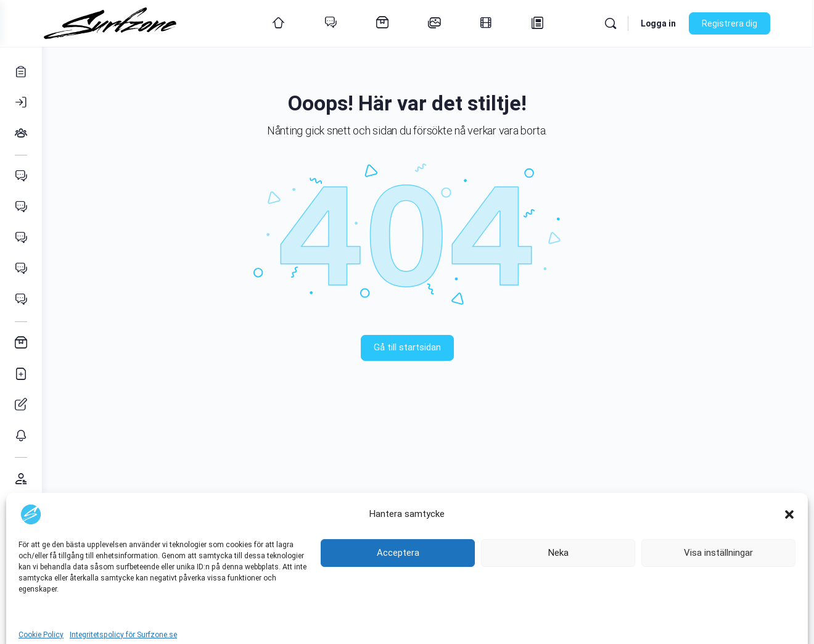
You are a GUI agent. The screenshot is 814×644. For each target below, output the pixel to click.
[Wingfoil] (21, 238)
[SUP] (21, 300)
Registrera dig (749, 23)
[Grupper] (21, 133)
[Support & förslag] (21, 510)
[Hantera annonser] (21, 405)
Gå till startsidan (428, 347)
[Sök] (630, 23)
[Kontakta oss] (21, 540)
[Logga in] (21, 102)
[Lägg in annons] (21, 374)
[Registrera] (21, 72)
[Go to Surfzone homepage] (134, 22)
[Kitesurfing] (21, 207)
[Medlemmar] (21, 479)
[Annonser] (21, 343)
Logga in (677, 23)
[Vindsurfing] (21, 176)
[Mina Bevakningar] (21, 436)
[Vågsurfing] (21, 269)
